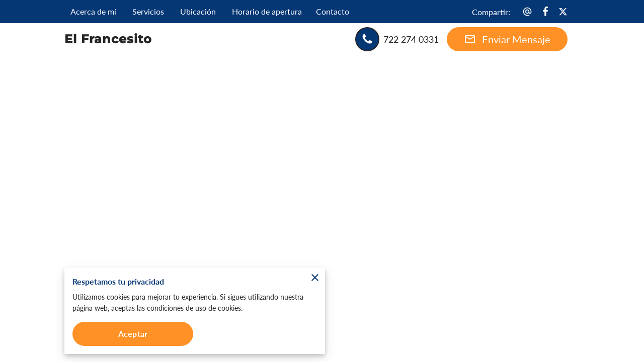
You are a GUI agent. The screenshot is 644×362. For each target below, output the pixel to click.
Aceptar (133, 334)
